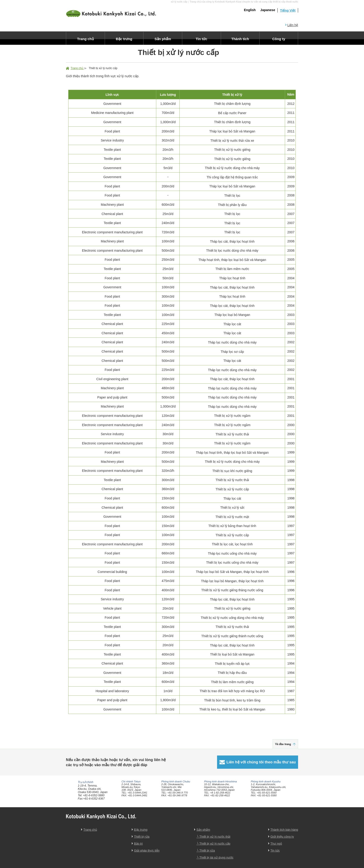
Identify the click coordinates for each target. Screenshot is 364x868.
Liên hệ (293, 25)
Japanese (268, 10)
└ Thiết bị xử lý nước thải (213, 837)
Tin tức (275, 850)
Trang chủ (77, 68)
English (250, 10)
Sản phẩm (203, 830)
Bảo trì (138, 844)
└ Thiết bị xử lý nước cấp (213, 844)
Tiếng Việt (288, 10)
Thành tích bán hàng (284, 830)
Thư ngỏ (276, 844)
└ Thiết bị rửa (206, 850)
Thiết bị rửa (142, 837)
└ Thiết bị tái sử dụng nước (215, 857)
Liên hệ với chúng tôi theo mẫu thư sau (261, 762)
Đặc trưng (141, 830)
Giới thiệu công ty (282, 837)
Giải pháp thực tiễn (147, 850)
